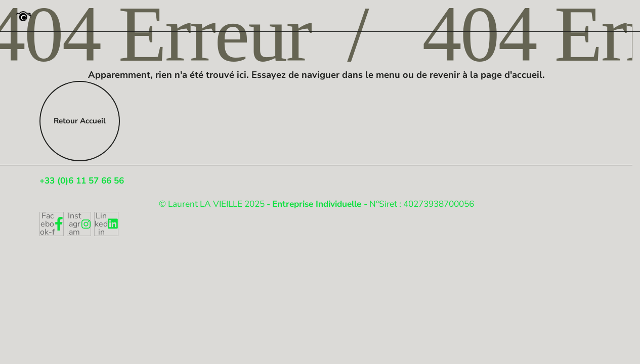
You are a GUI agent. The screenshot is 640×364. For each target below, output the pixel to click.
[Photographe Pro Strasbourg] (24, 16)
